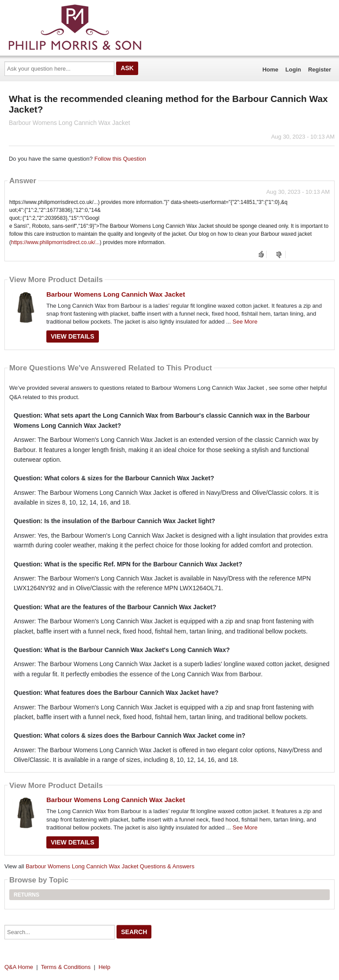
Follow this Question (120, 159)
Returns (26, 895)
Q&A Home (19, 967)
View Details (73, 336)
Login (293, 70)
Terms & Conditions (66, 967)
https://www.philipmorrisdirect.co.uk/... (55, 242)
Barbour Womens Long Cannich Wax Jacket (116, 294)
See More (245, 322)
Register (320, 70)
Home (270, 70)
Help (104, 967)
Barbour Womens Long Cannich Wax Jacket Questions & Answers (110, 866)
